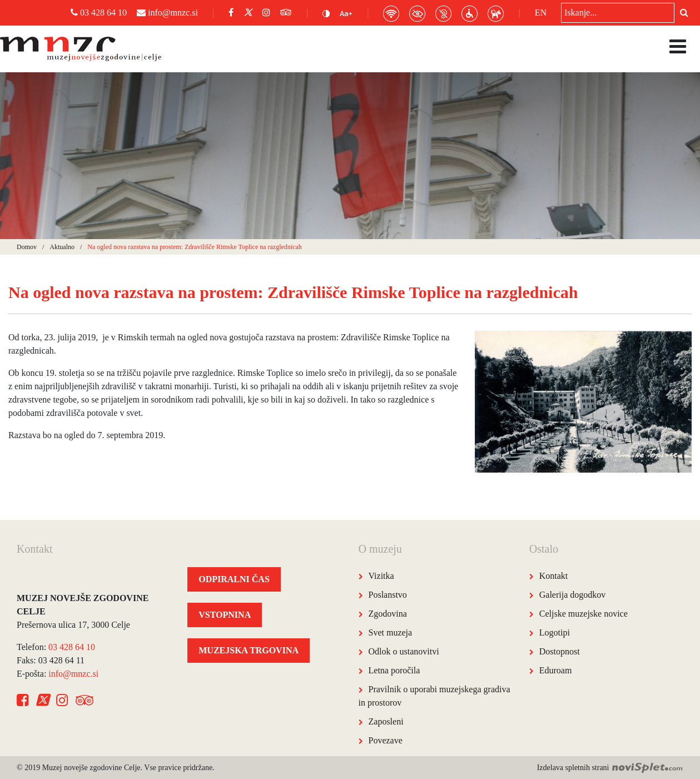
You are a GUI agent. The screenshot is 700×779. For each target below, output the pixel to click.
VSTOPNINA (225, 615)
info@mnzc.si (167, 13)
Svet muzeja (391, 632)
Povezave (386, 740)
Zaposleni (386, 721)
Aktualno (62, 247)
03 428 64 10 (99, 13)
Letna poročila (394, 670)
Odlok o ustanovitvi (404, 651)
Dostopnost (560, 651)
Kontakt (554, 576)
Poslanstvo (388, 595)
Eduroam (556, 670)
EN (541, 13)
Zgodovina (388, 614)
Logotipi (555, 632)
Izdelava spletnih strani (610, 768)
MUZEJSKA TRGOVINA (249, 650)
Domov (27, 247)
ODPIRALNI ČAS (234, 579)
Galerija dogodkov (573, 595)
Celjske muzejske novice (584, 614)
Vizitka (381, 576)
